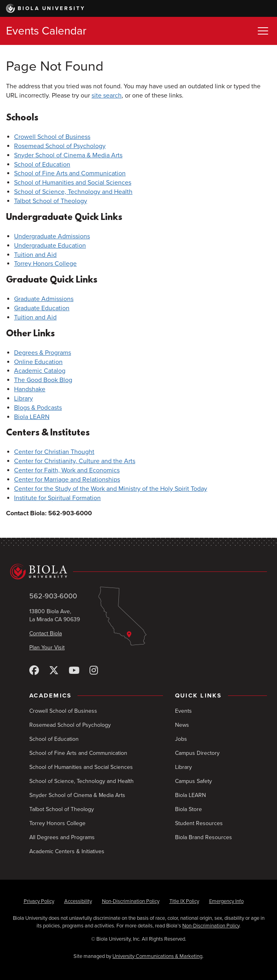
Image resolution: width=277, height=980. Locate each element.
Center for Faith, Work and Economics (67, 470)
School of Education (42, 165)
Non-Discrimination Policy (131, 901)
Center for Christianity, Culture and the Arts (75, 461)
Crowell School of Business (52, 137)
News (182, 725)
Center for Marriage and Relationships (67, 480)
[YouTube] (74, 671)
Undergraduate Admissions (52, 236)
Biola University (46, 8)
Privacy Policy (39, 901)
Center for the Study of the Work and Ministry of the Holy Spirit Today (111, 489)
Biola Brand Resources (204, 837)
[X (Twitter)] (54, 671)
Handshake (30, 389)
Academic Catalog (40, 371)
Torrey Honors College (45, 264)
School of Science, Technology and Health (73, 192)
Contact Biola (46, 633)
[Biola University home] (138, 571)
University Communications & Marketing (157, 956)
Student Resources (199, 823)
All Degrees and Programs (62, 837)
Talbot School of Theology (51, 201)
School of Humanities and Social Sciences (73, 183)
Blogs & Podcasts (38, 408)
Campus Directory (197, 753)
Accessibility (78, 901)
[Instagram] (94, 671)
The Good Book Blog (43, 380)
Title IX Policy (184, 901)
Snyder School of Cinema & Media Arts (68, 155)
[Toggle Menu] (263, 31)
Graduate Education (42, 308)
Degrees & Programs (43, 353)
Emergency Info (226, 901)
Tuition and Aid (35, 255)
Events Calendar (46, 31)
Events (183, 711)
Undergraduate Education (50, 246)
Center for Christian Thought (54, 452)
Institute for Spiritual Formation (57, 498)
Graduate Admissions (44, 299)
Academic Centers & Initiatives (67, 851)
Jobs (181, 739)
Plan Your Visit (47, 648)
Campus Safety (193, 781)
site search (107, 96)
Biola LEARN (32, 417)
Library (23, 399)
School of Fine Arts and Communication (70, 173)
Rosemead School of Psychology (60, 146)
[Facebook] (34, 671)
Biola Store (188, 809)
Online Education (38, 362)
